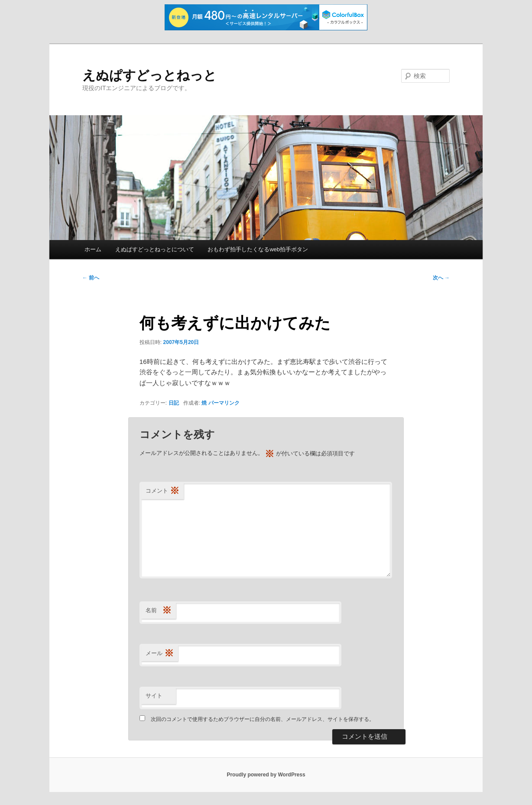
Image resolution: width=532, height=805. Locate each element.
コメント (162, 491)
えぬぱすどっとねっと (149, 75)
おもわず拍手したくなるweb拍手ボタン (258, 249)
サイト (154, 696)
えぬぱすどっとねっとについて (155, 249)
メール (160, 654)
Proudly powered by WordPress (266, 775)
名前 (159, 611)
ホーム (93, 249)
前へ (91, 278)
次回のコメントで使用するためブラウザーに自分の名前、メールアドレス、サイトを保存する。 (263, 719)
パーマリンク (224, 403)
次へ (441, 278)
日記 (174, 403)
